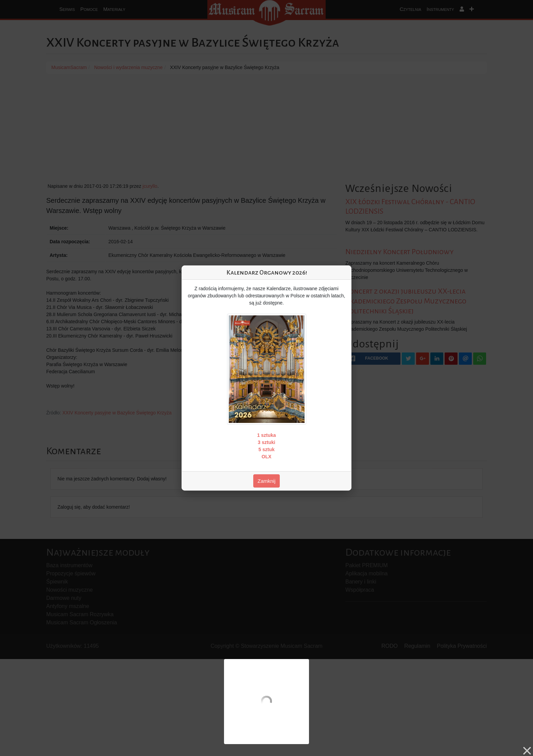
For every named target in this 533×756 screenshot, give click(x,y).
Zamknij (267, 481)
